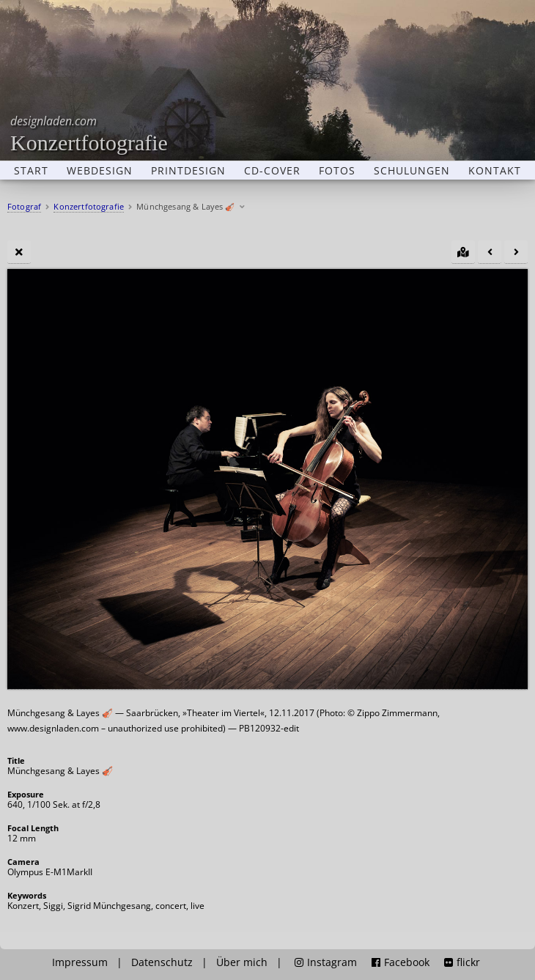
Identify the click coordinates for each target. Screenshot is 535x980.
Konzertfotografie (89, 134)
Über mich (242, 962)
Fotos (337, 171)
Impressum (80, 962)
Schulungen (412, 171)
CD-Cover (272, 171)
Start (31, 171)
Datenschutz (162, 962)
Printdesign (188, 171)
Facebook (401, 962)
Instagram (326, 962)
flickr (462, 962)
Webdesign (100, 171)
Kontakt (495, 171)
